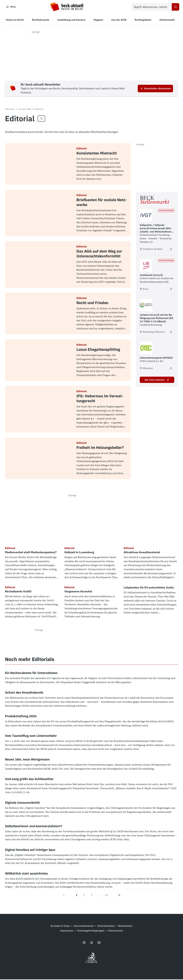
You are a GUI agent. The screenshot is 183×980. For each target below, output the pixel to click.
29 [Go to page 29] (107, 896)
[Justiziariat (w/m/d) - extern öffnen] (171, 290)
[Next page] (119, 896)
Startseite (10, 110)
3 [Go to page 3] (92, 896)
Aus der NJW (25, 110)
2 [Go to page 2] (84, 896)
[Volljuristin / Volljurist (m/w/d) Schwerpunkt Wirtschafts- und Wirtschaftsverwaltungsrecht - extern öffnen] (171, 250)
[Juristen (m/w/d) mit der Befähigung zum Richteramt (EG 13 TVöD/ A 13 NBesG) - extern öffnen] (171, 332)
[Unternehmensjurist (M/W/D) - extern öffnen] (171, 369)
